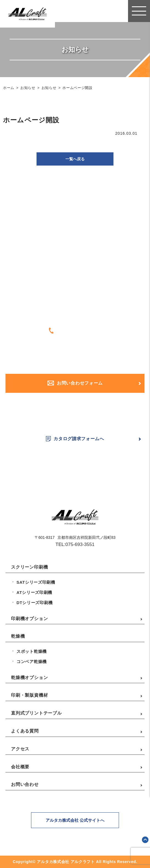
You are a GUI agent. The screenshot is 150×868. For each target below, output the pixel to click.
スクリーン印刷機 (29, 567)
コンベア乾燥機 (32, 662)
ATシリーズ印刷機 (34, 592)
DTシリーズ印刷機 (34, 603)
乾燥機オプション (29, 678)
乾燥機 (18, 636)
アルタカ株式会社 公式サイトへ (75, 820)
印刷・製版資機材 (29, 695)
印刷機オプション (29, 619)
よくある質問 (25, 731)
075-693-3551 (80, 544)
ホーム (9, 88)
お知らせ (28, 88)
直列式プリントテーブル (36, 713)
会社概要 (20, 767)
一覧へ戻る (75, 159)
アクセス (20, 749)
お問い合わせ (25, 784)
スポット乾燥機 (32, 651)
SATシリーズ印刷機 (36, 582)
